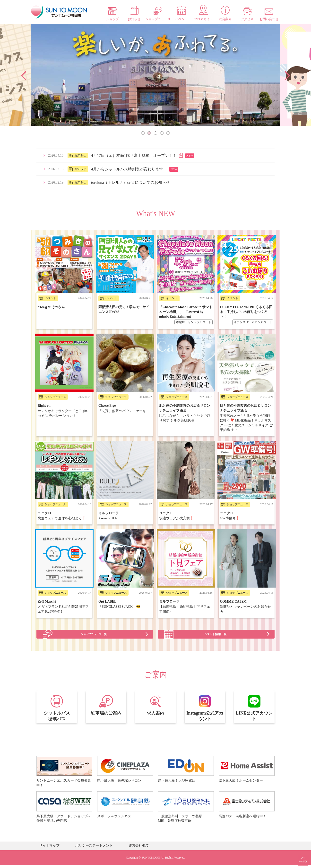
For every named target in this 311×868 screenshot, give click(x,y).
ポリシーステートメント (94, 848)
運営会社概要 (139, 848)
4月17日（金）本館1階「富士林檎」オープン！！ (134, 156)
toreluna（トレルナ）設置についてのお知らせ (130, 182)
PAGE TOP (301, 853)
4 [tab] (162, 133)
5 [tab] (168, 133)
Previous (24, 76)
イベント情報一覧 (216, 624)
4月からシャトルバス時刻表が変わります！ (129, 169)
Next (287, 76)
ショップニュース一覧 (95, 624)
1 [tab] (143, 133)
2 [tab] (149, 133)
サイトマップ (49, 848)
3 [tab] (155, 133)
